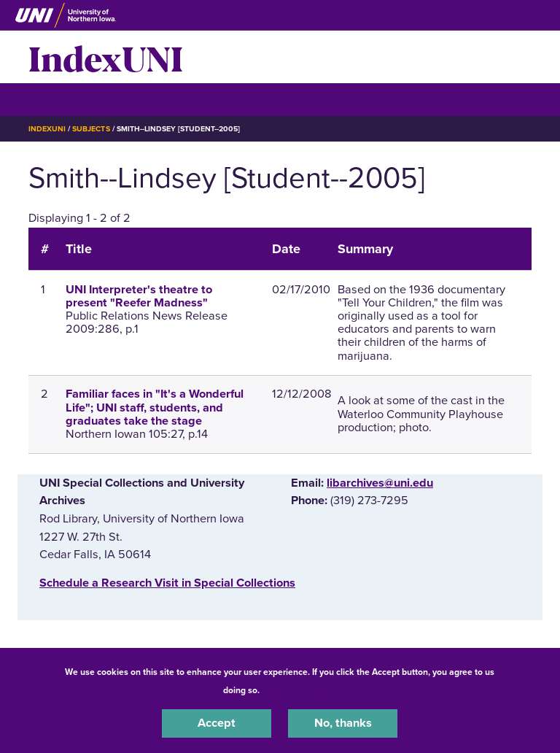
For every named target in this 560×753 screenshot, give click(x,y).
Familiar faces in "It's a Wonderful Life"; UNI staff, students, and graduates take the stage (155, 407)
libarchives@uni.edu (380, 483)
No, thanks (343, 723)
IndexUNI (106, 57)
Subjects (91, 129)
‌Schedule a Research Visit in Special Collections (167, 583)
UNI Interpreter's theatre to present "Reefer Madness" (139, 296)
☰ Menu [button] (54, 99)
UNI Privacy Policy (300, 690)
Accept (217, 723)
